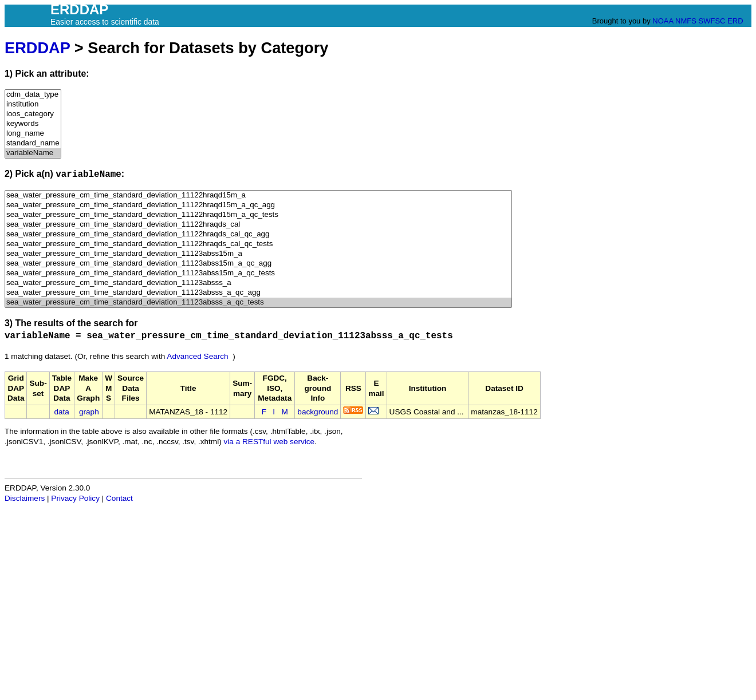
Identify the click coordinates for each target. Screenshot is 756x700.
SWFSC (712, 21)
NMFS (686, 21)
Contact (119, 498)
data (61, 412)
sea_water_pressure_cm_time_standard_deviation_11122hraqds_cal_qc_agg (258, 234)
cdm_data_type (33, 95)
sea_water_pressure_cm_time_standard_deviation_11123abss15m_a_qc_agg (258, 264)
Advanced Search (197, 356)
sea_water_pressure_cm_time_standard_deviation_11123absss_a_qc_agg (258, 293)
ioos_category (33, 114)
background (318, 412)
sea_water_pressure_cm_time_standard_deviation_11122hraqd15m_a (258, 195)
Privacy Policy (75, 498)
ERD (735, 21)
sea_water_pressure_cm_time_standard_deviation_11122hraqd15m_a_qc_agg (258, 205)
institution (33, 104)
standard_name (33, 143)
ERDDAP (37, 48)
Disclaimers (25, 498)
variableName (33, 153)
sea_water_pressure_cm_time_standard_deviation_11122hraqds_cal (258, 225)
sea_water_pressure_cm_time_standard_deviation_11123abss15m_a (258, 254)
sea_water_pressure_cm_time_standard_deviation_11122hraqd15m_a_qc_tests (258, 215)
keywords (33, 124)
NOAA (663, 21)
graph (89, 412)
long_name (33, 134)
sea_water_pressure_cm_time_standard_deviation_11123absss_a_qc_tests (258, 302)
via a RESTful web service (269, 442)
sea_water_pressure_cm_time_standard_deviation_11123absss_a (258, 283)
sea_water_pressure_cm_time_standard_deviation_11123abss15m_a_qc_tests (258, 273)
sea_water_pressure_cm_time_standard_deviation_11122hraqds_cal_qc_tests (258, 244)
